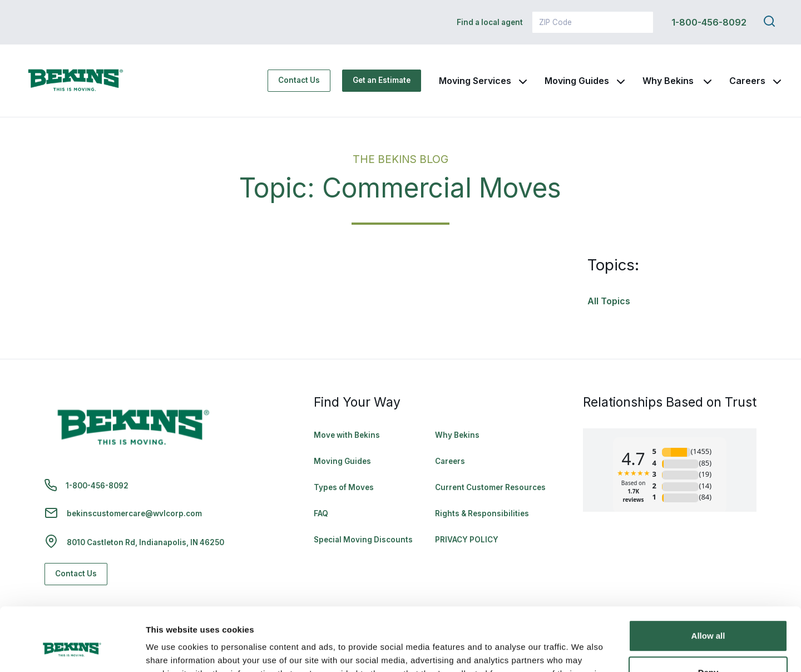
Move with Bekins (347, 435)
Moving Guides (577, 81)
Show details (172, 650)
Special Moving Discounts (363, 540)
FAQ (321, 513)
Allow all (708, 582)
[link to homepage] (76, 81)
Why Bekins (669, 81)
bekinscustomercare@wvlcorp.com (134, 513)
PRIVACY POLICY (467, 540)
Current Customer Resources (490, 487)
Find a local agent (490, 22)
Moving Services (475, 81)
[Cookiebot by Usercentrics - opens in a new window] (72, 650)
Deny (708, 618)
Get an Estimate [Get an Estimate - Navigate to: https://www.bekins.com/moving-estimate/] (382, 80)
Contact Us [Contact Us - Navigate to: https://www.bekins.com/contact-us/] (299, 80)
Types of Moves (344, 487)
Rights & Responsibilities (482, 513)
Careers (747, 81)
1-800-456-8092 (709, 22)
